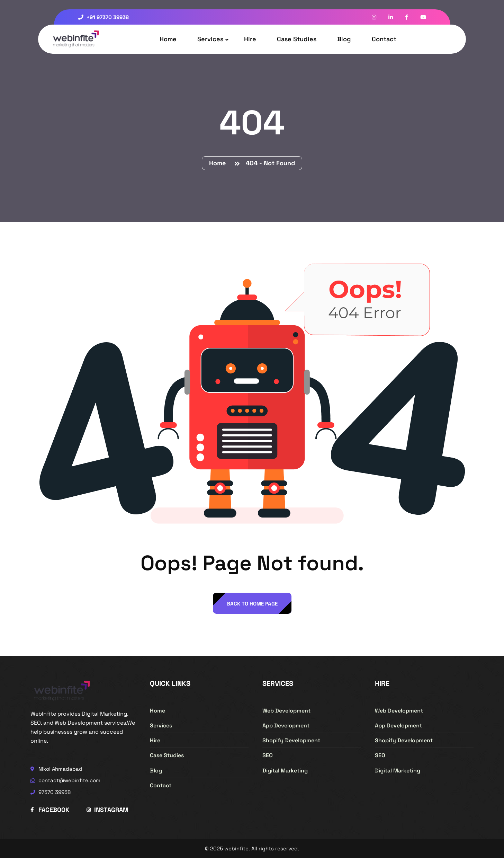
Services (210, 39)
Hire (250, 39)
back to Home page (252, 604)
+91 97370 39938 (103, 17)
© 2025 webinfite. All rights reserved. (252, 848)
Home (168, 39)
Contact (384, 39)
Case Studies (297, 39)
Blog (344, 39)
